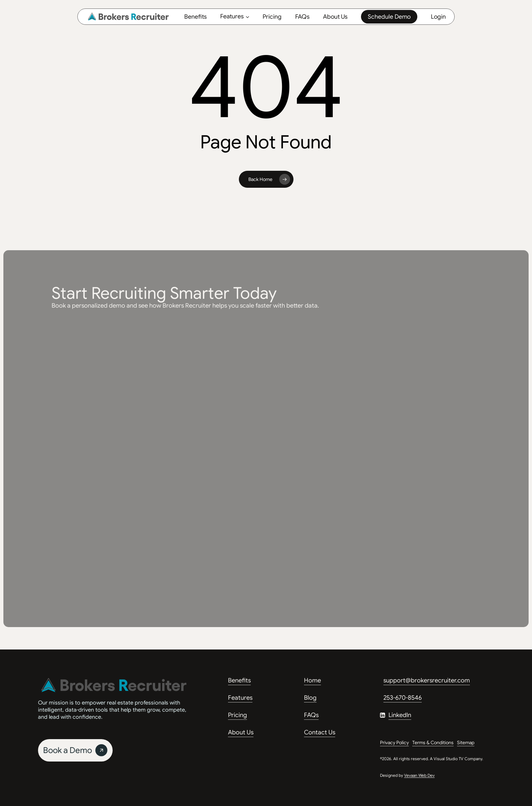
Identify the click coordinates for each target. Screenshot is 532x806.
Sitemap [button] (466, 743)
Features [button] (240, 698)
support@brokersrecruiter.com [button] (427, 680)
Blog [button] (310, 698)
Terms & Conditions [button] (433, 743)
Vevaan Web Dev (419, 775)
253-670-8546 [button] (403, 698)
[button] (75, 750)
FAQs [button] (311, 715)
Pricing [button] (237, 715)
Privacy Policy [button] (394, 743)
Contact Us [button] (320, 732)
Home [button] (312, 680)
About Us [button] (241, 732)
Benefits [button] (239, 680)
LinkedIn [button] (400, 715)
